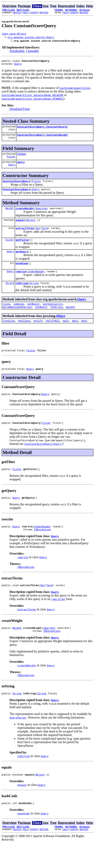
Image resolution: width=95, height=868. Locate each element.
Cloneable (33, 52)
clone (6, 315)
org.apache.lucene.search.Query (31, 38)
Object (31, 226)
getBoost (33, 315)
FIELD (25, 13)
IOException (43, 546)
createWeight (25, 214)
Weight (10, 214)
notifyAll (53, 332)
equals (20, 226)
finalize (9, 332)
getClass (24, 332)
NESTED (17, 13)
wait (66, 332)
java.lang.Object (14, 34)
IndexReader (36, 281)
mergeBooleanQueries (17, 318)
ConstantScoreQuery (16, 186)
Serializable (17, 52)
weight (71, 318)
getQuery (22, 260)
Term (45, 235)
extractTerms (25, 235)
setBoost (41, 318)
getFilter (23, 248)
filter (22, 157)
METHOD (44, 13)
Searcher (42, 214)
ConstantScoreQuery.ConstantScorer (42, 129)
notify (38, 332)
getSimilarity (53, 315)
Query (18, 66)
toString (22, 293)
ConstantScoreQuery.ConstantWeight (42, 138)
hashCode (22, 272)
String (10, 293)
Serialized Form (20, 111)
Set (38, 235)
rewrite (21, 281)
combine (19, 315)
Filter (11, 161)
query (21, 166)
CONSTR (34, 13)
